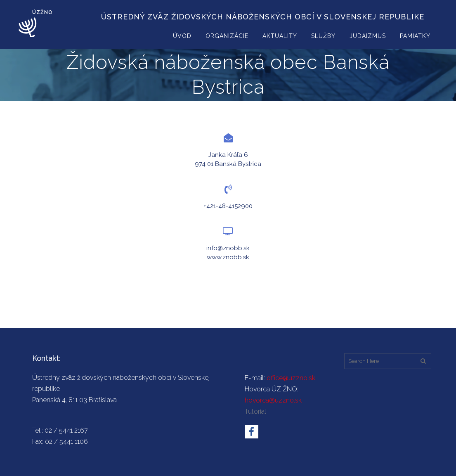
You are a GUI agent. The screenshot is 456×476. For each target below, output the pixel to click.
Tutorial (255, 411)
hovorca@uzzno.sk (273, 400)
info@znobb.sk (228, 248)
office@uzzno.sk (291, 378)
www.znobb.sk (228, 257)
